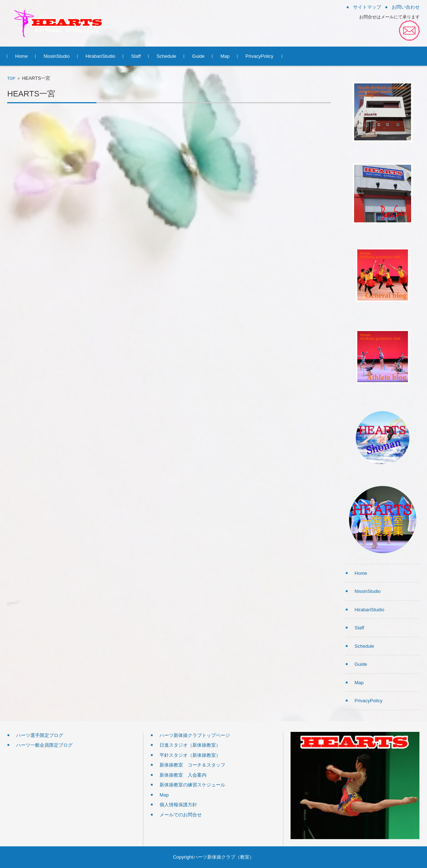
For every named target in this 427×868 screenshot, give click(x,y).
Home (21, 56)
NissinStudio (57, 56)
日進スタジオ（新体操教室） (190, 745)
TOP (11, 78)
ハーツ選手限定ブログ (40, 735)
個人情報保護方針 (178, 805)
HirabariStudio (100, 56)
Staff (136, 56)
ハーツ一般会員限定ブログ (44, 745)
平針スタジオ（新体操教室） (190, 755)
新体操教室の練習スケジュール (192, 785)
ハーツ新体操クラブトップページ (195, 735)
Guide (198, 56)
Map (225, 56)
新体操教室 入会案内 (183, 775)
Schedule (166, 56)
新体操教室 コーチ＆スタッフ (192, 765)
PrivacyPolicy (259, 56)
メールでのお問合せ (181, 815)
